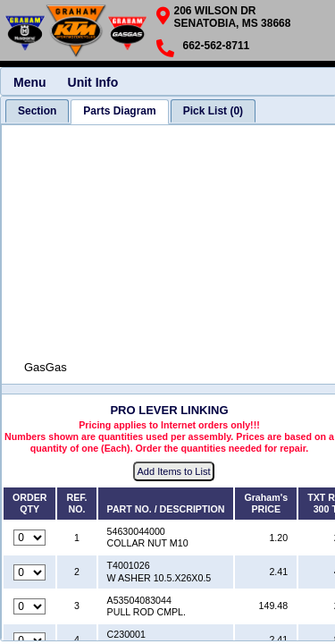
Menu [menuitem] (30, 82)
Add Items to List (174, 471)
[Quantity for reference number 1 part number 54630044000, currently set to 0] (29, 538)
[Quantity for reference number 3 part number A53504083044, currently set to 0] (29, 606)
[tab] (37, 111)
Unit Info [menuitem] (93, 82)
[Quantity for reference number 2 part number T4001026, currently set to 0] (29, 572)
